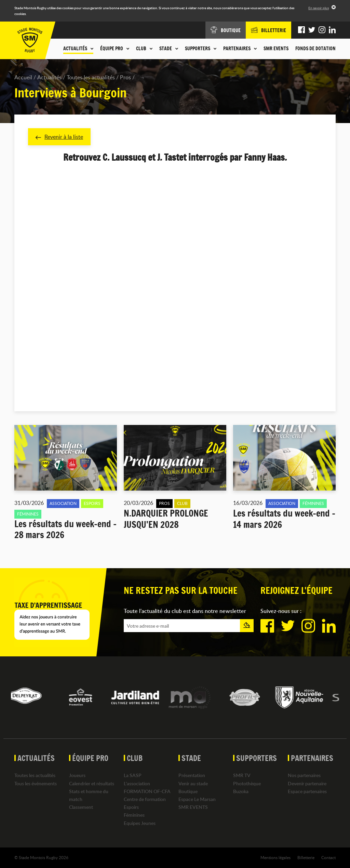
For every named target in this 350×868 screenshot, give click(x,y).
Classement (81, 807)
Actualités (49, 77)
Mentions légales (275, 857)
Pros (125, 77)
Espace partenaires (307, 791)
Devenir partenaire (307, 783)
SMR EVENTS (276, 49)
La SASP (133, 775)
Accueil (23, 77)
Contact (328, 857)
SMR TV (242, 775)
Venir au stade (193, 783)
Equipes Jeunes (140, 823)
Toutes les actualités (91, 77)
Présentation (192, 775)
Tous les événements (36, 783)
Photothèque (247, 783)
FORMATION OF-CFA (147, 791)
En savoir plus (319, 8)
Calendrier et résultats (92, 783)
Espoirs (131, 807)
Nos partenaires (304, 775)
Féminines (134, 815)
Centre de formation (145, 799)
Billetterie (306, 857)
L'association (137, 783)
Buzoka (241, 791)
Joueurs (77, 775)
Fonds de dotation (315, 49)
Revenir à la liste (59, 137)
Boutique (188, 791)
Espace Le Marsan (197, 799)
